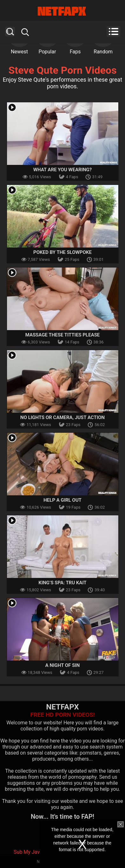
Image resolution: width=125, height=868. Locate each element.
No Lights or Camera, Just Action (62, 417)
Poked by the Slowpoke (62, 252)
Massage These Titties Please (62, 335)
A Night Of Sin (62, 665)
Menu (113, 31)
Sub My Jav (27, 852)
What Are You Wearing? (63, 170)
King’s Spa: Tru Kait (62, 583)
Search (10, 32)
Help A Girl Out (63, 500)
